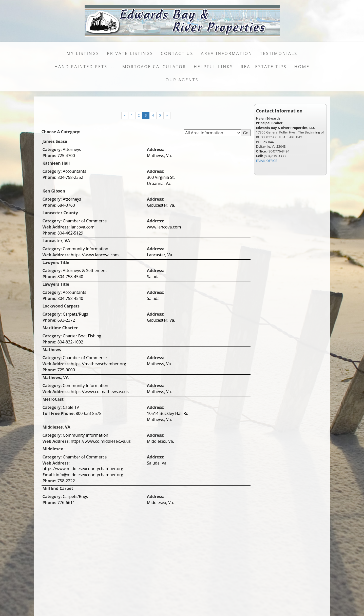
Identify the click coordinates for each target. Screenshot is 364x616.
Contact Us (177, 53)
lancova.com (82, 227)
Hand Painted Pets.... (85, 67)
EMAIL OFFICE (267, 161)
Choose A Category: (62, 132)
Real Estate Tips (264, 67)
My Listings (83, 53)
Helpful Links (213, 67)
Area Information (227, 53)
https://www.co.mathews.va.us (100, 392)
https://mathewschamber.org (98, 364)
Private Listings (130, 53)
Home (302, 67)
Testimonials (279, 53)
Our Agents (182, 80)
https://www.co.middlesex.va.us (101, 441)
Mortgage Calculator (154, 67)
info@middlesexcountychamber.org (89, 475)
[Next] (125, 115)
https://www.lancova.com (95, 255)
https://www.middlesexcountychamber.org (83, 469)
